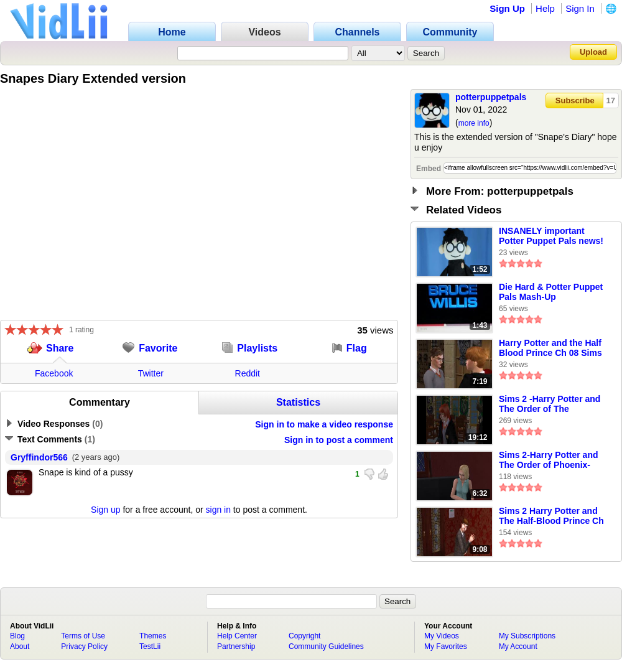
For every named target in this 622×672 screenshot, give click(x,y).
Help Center (237, 636)
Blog (17, 636)
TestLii (150, 646)
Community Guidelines (326, 646)
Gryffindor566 (39, 457)
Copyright (304, 636)
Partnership (236, 646)
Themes (153, 636)
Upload (593, 52)
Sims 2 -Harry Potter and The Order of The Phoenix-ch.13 (550, 404)
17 (611, 100)
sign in (218, 510)
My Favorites (446, 646)
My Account (518, 646)
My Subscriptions (527, 636)
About (20, 646)
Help (545, 8)
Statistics (298, 402)
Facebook (54, 373)
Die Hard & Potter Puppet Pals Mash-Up (551, 292)
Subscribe (575, 100)
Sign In (580, 8)
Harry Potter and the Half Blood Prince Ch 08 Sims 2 (550, 348)
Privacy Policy (84, 646)
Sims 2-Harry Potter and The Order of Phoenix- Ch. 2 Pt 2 (549, 460)
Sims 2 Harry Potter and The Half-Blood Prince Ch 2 (551, 516)
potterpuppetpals (491, 97)
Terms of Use (83, 636)
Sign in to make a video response (324, 424)
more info (474, 123)
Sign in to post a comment (339, 440)
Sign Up (507, 8)
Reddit (248, 373)
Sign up (105, 510)
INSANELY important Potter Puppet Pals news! (551, 236)
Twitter (151, 373)
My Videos (442, 636)
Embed (429, 169)
